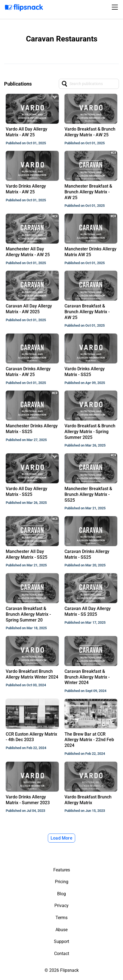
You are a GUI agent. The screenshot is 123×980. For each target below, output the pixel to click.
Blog (61, 894)
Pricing (62, 882)
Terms (61, 918)
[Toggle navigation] (116, 7)
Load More (61, 838)
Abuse (61, 930)
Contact (62, 954)
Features (62, 870)
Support (61, 941)
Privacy (61, 906)
